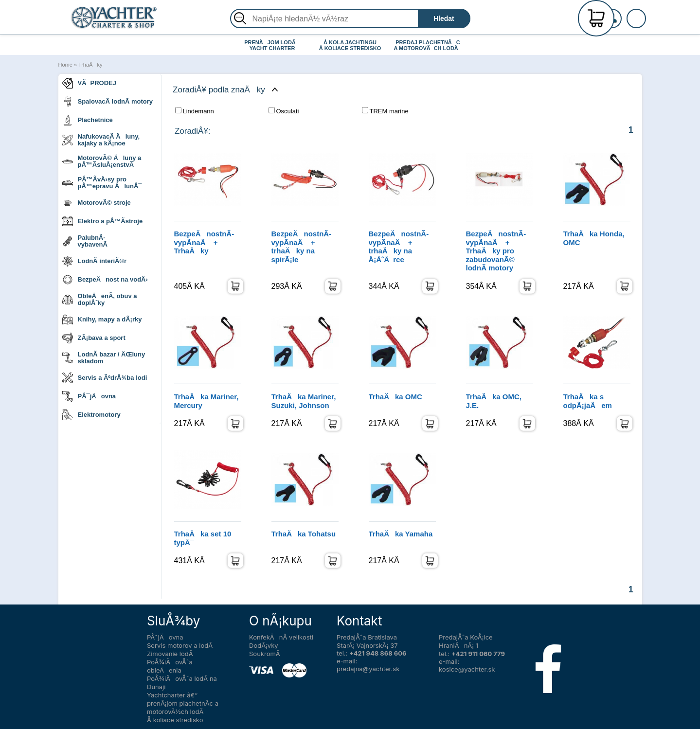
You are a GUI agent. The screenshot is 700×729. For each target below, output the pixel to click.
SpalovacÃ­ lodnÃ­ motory (108, 102)
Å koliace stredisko (175, 720)
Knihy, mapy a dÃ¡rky (102, 320)
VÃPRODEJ (90, 83)
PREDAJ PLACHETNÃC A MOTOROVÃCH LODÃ (428, 45)
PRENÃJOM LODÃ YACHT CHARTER (272, 45)
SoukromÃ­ (265, 654)
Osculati (284, 111)
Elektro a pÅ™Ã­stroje (103, 221)
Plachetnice (88, 120)
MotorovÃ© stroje (97, 203)
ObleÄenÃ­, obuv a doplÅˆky (100, 299)
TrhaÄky (90, 65)
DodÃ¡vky (264, 645)
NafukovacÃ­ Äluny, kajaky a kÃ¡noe (101, 140)
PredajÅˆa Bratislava (367, 637)
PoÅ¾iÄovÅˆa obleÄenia (170, 666)
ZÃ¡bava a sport (94, 338)
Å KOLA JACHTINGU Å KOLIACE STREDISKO (350, 45)
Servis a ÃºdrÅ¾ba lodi (105, 378)
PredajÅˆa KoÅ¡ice (466, 637)
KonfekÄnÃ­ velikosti (281, 637)
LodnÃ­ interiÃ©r (95, 261)
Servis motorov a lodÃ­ (180, 645)
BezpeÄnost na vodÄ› (105, 280)
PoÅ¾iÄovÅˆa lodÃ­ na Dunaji (182, 683)
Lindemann (195, 111)
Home (65, 65)
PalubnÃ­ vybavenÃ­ (85, 241)
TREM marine (385, 111)
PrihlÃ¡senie (624, 23)
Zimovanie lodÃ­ (170, 654)
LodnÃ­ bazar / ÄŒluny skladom (104, 358)
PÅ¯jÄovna (89, 396)
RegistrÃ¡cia (624, 13)
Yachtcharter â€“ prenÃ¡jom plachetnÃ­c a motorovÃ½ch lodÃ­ (183, 703)
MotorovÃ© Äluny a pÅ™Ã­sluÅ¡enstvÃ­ (102, 161)
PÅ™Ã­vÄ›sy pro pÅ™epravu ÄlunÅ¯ (102, 183)
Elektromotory (91, 415)
